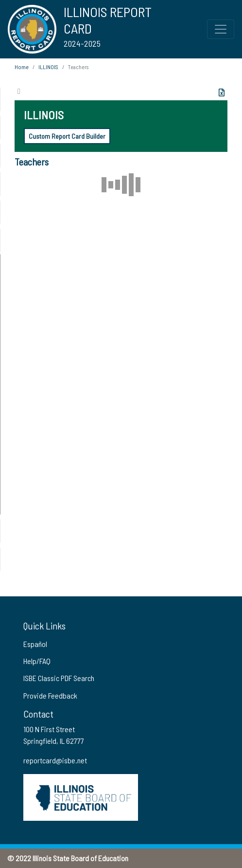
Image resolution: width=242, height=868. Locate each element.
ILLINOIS (48, 67)
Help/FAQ (37, 661)
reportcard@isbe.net (55, 760)
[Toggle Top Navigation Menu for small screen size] (221, 29)
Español (35, 644)
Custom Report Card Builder (67, 136)
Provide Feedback (50, 695)
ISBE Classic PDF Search (59, 678)
